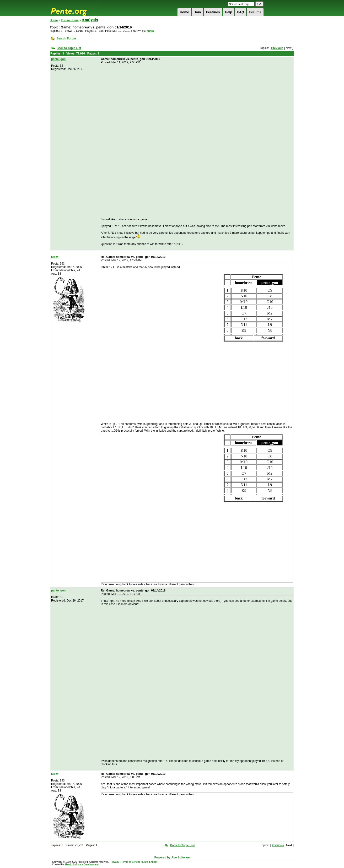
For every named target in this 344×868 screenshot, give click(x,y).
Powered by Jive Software (172, 857)
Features (213, 12)
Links (145, 862)
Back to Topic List (69, 48)
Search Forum (66, 38)
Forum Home (70, 20)
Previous (277, 48)
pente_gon (58, 59)
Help (229, 12)
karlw (150, 31)
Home (184, 12)
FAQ (241, 12)
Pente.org (75, 8)
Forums (255, 12)
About (154, 862)
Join (197, 12)
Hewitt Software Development (82, 865)
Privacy (115, 862)
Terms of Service (131, 862)
